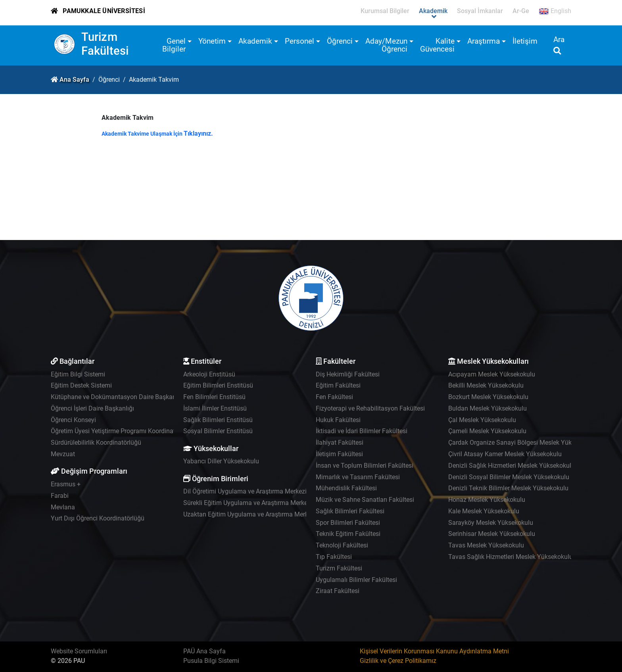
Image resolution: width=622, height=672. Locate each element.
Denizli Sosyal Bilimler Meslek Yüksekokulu (509, 477)
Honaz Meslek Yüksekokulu (487, 500)
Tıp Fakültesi (334, 557)
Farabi (60, 496)
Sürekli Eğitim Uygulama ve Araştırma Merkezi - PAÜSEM (262, 503)
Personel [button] (299, 41)
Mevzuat (63, 454)
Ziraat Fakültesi (338, 591)
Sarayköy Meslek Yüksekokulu (491, 523)
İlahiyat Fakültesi (340, 443)
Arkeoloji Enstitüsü (209, 374)
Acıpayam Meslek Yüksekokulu (492, 374)
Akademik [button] (255, 41)
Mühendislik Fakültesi (346, 488)
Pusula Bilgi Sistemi (211, 661)
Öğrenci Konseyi (73, 420)
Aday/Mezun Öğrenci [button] (386, 45)
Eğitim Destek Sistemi (81, 385)
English (555, 11)
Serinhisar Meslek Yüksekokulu (492, 534)
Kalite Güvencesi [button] (437, 45)
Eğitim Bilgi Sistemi (78, 374)
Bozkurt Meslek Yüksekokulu (488, 397)
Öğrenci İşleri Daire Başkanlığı (92, 408)
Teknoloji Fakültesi (342, 545)
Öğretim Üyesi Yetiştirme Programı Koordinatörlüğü (122, 431)
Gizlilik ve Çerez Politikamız (398, 661)
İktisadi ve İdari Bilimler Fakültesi (362, 431)
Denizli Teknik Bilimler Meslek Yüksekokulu (508, 488)
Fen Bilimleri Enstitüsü (214, 397)
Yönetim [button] (212, 41)
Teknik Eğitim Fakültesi (348, 534)
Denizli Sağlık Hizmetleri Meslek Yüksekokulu (512, 466)
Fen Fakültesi (334, 397)
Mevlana (63, 507)
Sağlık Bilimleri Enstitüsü (218, 420)
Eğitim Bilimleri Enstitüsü (218, 385)
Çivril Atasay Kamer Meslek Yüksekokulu (505, 454)
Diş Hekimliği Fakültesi (348, 374)
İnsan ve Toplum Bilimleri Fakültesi (365, 466)
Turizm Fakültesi (105, 44)
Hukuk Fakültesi (338, 420)
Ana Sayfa (74, 80)
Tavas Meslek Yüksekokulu (486, 545)
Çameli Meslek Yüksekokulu (487, 431)
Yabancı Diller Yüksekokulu (221, 461)
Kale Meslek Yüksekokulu (484, 511)
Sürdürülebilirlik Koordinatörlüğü (96, 443)
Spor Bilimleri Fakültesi (348, 523)
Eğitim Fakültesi (338, 385)
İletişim (525, 41)
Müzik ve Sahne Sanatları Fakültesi (365, 500)
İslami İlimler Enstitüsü (215, 408)
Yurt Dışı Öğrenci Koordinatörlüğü (98, 518)
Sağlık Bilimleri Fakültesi (350, 511)
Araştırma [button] (484, 41)
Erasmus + (66, 484)
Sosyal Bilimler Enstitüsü (218, 431)
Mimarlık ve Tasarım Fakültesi (358, 477)
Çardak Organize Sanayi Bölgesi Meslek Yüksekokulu (522, 443)
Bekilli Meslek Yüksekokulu (486, 385)
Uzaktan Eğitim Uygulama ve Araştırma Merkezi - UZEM (261, 514)
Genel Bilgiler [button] (174, 45)
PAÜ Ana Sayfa (204, 651)
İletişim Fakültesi (339, 454)
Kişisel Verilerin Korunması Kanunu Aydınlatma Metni (434, 651)
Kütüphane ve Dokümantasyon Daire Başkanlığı (118, 397)
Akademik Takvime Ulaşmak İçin (143, 134)
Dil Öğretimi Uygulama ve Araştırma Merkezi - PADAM (258, 491)
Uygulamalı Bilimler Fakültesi (356, 580)
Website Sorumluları (79, 651)
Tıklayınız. (198, 133)
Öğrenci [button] (340, 41)
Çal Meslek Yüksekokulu (482, 420)
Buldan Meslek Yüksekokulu (488, 408)
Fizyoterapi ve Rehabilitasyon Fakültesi (370, 408)
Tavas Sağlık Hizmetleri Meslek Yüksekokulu (511, 557)
